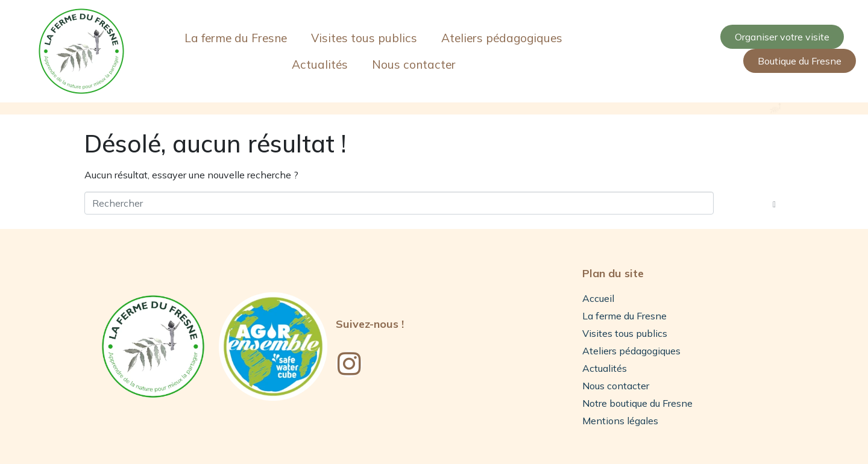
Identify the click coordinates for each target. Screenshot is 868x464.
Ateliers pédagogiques (502, 38)
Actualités (320, 64)
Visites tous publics (364, 38)
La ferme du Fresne (236, 38)
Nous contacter (414, 64)
